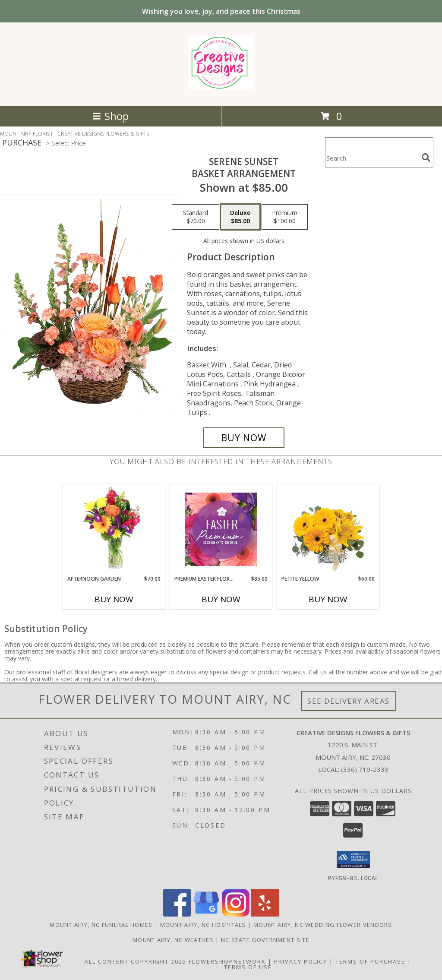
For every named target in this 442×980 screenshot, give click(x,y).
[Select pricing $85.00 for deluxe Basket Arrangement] (240, 217)
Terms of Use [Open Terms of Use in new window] (248, 967)
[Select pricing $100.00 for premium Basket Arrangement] (285, 217)
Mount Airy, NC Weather (173, 939)
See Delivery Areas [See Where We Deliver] (349, 701)
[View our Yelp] (265, 914)
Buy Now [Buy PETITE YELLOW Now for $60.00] (328, 599)
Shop (110, 116)
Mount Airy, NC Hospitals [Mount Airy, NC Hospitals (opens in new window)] (203, 924)
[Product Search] (372, 158)
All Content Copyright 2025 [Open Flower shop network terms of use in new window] (136, 961)
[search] (426, 158)
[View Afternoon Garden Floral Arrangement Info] (114, 529)
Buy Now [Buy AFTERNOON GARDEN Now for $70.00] (114, 599)
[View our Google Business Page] (206, 914)
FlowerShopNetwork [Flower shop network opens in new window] (227, 961)
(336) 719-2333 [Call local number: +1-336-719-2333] (365, 769)
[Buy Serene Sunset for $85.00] (244, 438)
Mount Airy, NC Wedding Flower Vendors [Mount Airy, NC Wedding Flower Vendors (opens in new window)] (323, 924)
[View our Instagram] (236, 914)
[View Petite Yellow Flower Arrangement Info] (328, 530)
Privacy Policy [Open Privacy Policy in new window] (301, 961)
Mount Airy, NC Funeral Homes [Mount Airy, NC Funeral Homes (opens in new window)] (101, 924)
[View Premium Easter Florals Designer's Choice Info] (221, 529)
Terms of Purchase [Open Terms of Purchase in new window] (370, 961)
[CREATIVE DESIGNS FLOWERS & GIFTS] (221, 85)
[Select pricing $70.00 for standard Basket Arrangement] (196, 217)
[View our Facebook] (177, 914)
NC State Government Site (265, 939)
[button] (353, 860)
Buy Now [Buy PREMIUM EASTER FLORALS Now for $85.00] (221, 599)
